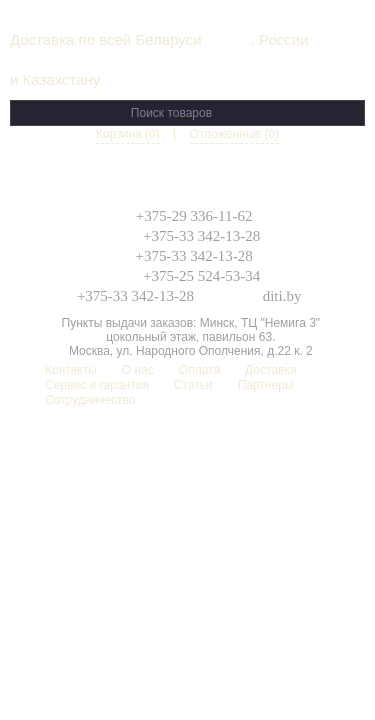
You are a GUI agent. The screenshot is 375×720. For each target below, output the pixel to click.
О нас (138, 370)
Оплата (199, 370)
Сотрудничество (90, 400)
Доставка (271, 370)
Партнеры (266, 385)
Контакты (71, 370)
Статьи (193, 385)
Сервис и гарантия (97, 385)
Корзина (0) (128, 134)
